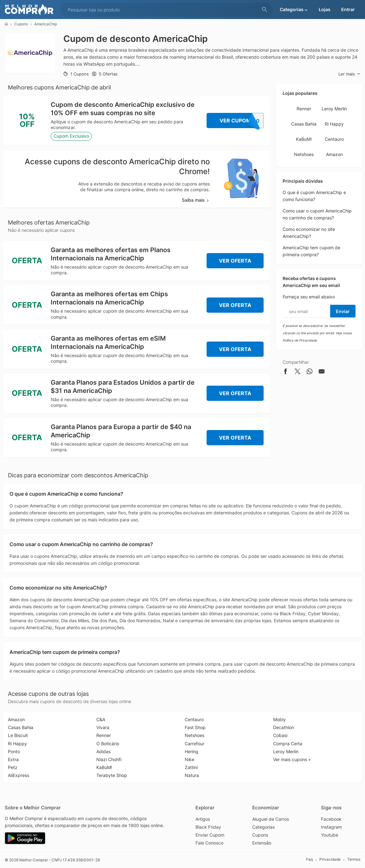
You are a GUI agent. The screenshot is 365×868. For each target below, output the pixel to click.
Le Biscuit (18, 735)
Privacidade (330, 860)
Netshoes (304, 154)
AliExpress (19, 775)
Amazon (334, 154)
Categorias (263, 827)
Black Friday (208, 827)
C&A (101, 719)
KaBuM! (304, 139)
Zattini (191, 767)
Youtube (330, 835)
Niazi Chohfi (109, 759)
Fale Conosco (209, 843)
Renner (304, 109)
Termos (354, 860)
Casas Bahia (304, 124)
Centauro (334, 139)
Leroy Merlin (334, 109)
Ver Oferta (235, 261)
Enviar (343, 311)
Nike (189, 759)
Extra (13, 759)
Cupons (21, 24)
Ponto (14, 751)
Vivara (103, 727)
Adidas (103, 751)
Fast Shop (195, 727)
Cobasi (280, 735)
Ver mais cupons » (292, 759)
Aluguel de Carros (271, 819)
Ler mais (349, 74)
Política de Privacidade (300, 340)
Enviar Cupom (210, 835)
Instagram (331, 827)
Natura (192, 775)
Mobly (279, 719)
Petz (13, 767)
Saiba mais (196, 200)
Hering (192, 751)
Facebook (331, 819)
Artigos (203, 819)
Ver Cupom (242, 121)
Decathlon (284, 727)
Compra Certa (288, 744)
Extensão (262, 843)
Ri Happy (334, 124)
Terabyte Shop (112, 775)
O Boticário (108, 744)
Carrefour (195, 744)
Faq (309, 860)
